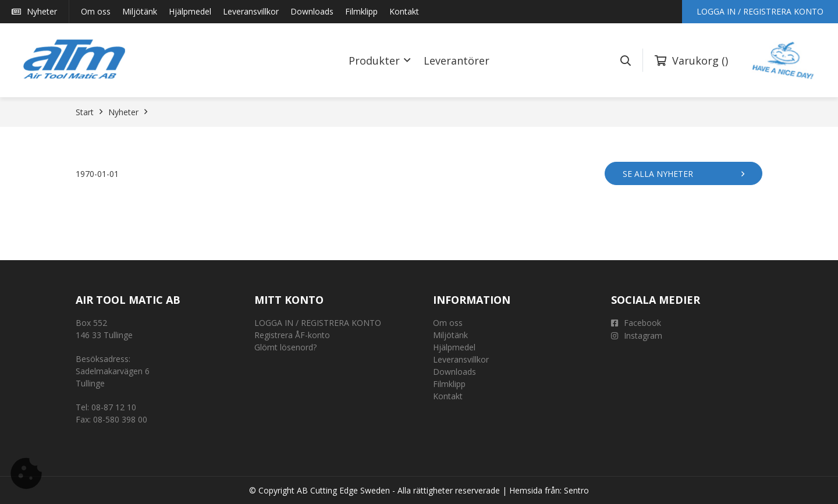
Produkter (374, 61)
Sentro (576, 490)
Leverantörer (457, 61)
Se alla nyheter (683, 173)
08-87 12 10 (114, 407)
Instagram (637, 336)
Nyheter (34, 12)
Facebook (636, 323)
